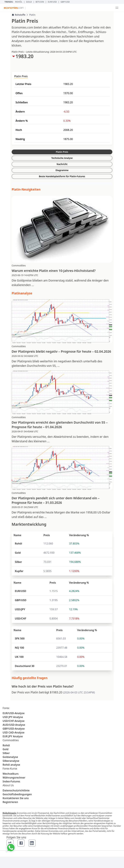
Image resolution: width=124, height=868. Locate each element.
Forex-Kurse (10, 769)
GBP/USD (65, 2)
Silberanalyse (11, 761)
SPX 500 (20, 638)
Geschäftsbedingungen (17, 794)
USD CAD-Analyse (13, 732)
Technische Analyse (62, 158)
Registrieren (10, 802)
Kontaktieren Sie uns (16, 798)
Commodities (11, 740)
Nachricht (62, 164)
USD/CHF (21, 619)
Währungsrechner (14, 778)
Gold (29, 2)
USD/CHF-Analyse (14, 721)
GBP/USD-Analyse (14, 729)
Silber (18, 562)
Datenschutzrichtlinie (16, 790)
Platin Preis (62, 152)
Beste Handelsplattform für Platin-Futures (62, 176)
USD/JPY (20, 609)
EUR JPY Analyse (13, 736)
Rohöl (19, 2)
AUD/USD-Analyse (14, 725)
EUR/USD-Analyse (14, 713)
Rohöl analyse (11, 765)
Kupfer (19, 571)
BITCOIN (40, 2)
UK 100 (19, 657)
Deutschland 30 (25, 666)
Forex (6, 708)
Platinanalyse (22, 293)
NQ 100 (19, 648)
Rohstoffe (18, 15)
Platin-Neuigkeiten (26, 189)
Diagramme (62, 170)
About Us (8, 785)
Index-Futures (11, 781)
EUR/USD (52, 2)
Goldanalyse (10, 757)
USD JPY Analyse (13, 717)
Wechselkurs (11, 774)
